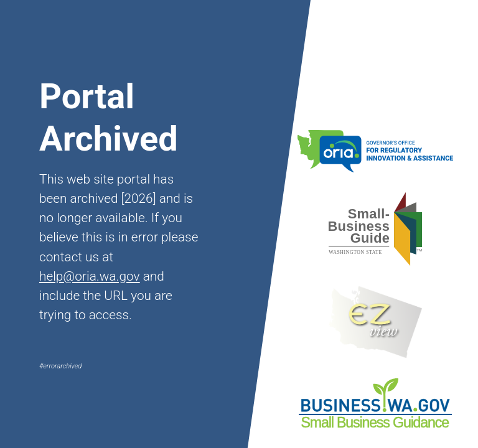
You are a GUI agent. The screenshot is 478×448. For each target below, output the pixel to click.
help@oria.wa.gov (90, 276)
